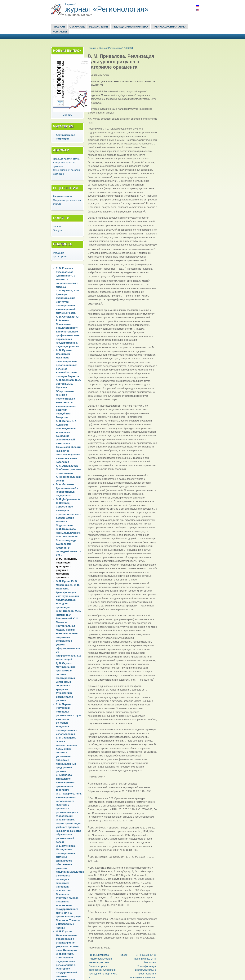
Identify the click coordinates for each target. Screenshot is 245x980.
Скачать (67, 115)
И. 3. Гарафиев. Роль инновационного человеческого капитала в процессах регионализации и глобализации (69, 805)
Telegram (58, 230)
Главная (59, 27)
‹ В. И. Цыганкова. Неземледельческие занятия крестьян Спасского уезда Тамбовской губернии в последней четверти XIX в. (103, 966)
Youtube (58, 227)
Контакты (60, 32)
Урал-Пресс (60, 257)
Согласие (58, 174)
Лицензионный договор (66, 170)
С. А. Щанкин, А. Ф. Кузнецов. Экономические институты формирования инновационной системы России (68, 302)
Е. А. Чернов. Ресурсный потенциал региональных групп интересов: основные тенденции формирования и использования (69, 719)
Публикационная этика (170, 27)
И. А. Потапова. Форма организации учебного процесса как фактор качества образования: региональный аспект (68, 831)
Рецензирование (63, 196)
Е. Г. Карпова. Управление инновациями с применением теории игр (65, 782)
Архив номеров (65, 135)
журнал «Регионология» (107, 9)
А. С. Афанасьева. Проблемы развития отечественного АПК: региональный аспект (69, 473)
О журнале (77, 27)
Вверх (122, 955)
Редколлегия (98, 27)
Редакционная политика (130, 27)
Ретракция (62, 139)
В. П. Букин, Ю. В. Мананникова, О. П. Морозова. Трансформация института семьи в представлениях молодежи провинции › (143, 966)
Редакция (58, 253)
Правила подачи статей (67, 159)
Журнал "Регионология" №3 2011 (116, 48)
